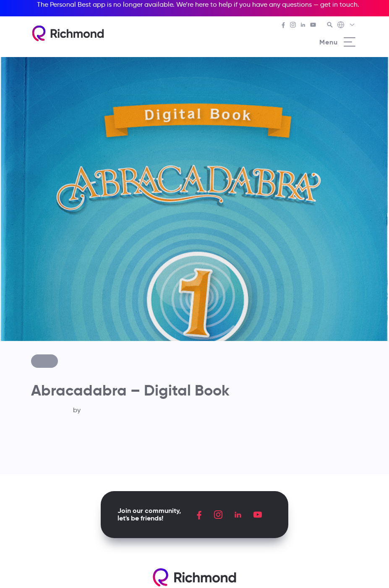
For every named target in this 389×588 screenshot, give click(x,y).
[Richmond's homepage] (68, 33)
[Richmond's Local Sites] (346, 26)
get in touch (339, 4)
